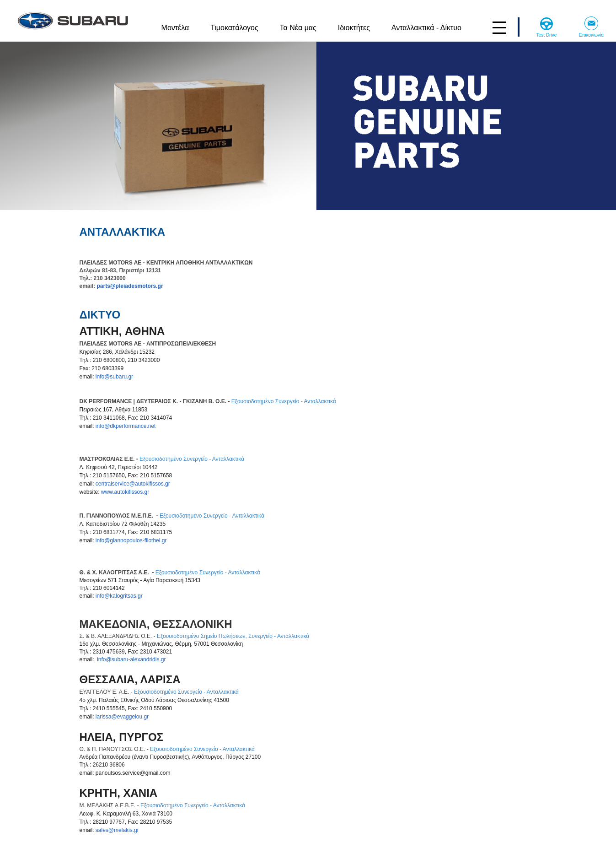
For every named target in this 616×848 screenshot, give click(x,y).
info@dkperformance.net (126, 426)
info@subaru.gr (114, 377)
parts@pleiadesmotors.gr (130, 286)
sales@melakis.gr (117, 830)
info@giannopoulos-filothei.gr (131, 540)
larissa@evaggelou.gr (122, 717)
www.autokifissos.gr (125, 492)
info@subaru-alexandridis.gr (131, 659)
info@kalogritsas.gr (119, 596)
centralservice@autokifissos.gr (133, 484)
